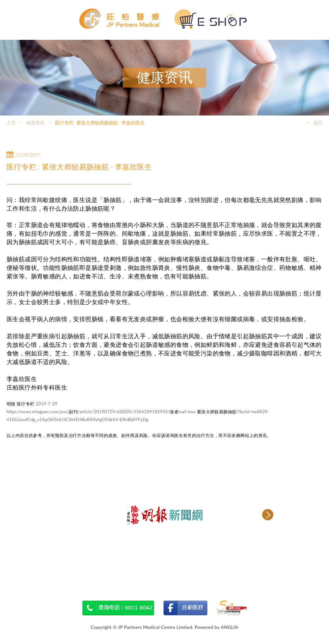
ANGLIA (229, 627)
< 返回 (315, 123)
